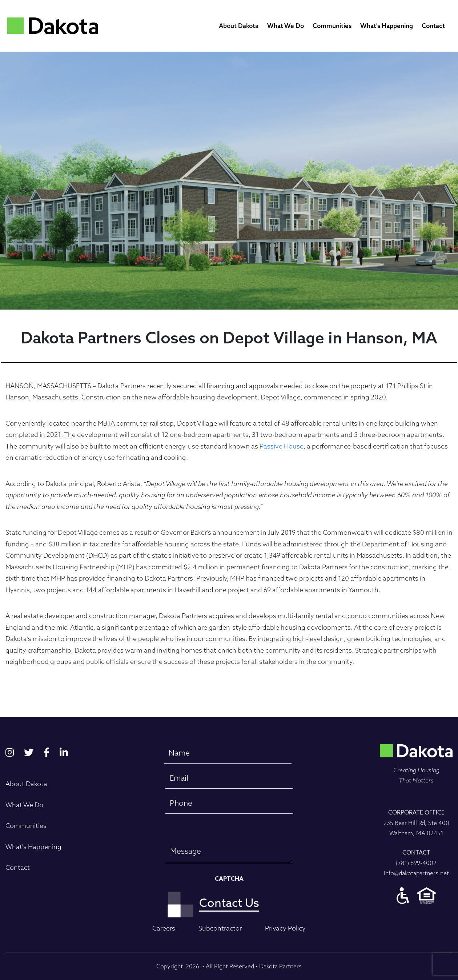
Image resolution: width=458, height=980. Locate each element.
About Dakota (239, 26)
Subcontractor (220, 928)
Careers (164, 928)
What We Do (286, 26)
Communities (332, 26)
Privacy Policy (285, 928)
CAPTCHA (229, 879)
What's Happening (387, 26)
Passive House (282, 446)
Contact (433, 26)
